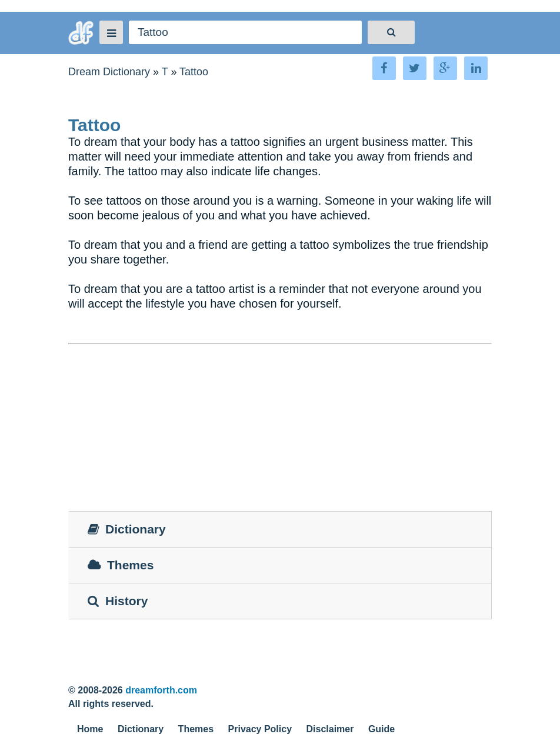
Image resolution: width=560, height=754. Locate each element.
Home (90, 729)
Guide (381, 729)
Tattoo (194, 72)
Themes (196, 729)
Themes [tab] (121, 565)
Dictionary (141, 729)
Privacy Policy (260, 729)
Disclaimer (330, 729)
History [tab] (118, 601)
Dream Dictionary (109, 72)
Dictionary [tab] (127, 529)
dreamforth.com (161, 690)
